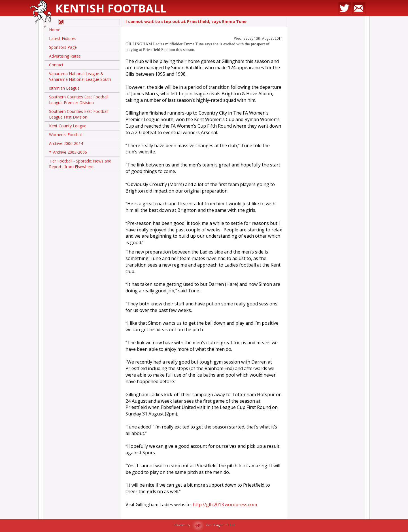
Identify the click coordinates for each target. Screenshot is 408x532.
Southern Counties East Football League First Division (79, 114)
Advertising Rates (65, 56)
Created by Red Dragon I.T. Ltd (204, 525)
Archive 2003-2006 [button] (68, 153)
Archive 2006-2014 (66, 143)
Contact (56, 65)
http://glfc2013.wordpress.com (225, 504)
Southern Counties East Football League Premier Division (79, 100)
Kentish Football (111, 8)
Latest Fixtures (63, 38)
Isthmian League (64, 88)
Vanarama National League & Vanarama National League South (80, 76)
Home (55, 30)
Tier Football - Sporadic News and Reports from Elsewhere (80, 164)
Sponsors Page (63, 47)
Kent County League (68, 126)
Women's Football (66, 135)
